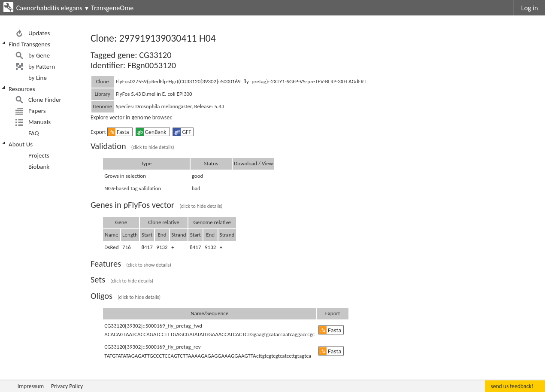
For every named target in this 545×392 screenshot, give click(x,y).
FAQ (34, 133)
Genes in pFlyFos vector (156, 205)
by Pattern (42, 67)
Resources (22, 89)
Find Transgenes (29, 44)
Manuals (39, 122)
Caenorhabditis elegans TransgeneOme (75, 8)
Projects (39, 155)
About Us (21, 144)
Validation (132, 146)
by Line (38, 78)
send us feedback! (512, 386)
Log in (530, 8)
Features (131, 264)
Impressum (31, 386)
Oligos (126, 296)
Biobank (39, 167)
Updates (39, 33)
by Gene (39, 55)
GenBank (152, 132)
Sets (122, 280)
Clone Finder (45, 100)
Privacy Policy (67, 386)
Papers (37, 111)
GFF (182, 132)
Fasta (119, 132)
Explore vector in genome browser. (132, 117)
